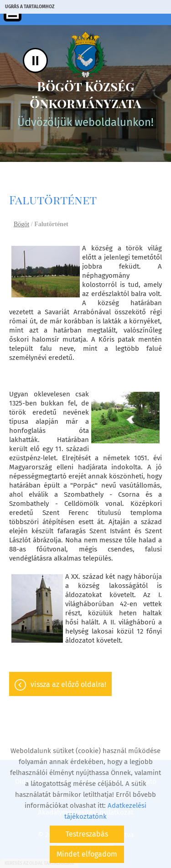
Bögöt (21, 224)
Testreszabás (87, 834)
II (35, 60)
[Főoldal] (85, 55)
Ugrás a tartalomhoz (30, 7)
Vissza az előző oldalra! (68, 684)
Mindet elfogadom (87, 854)
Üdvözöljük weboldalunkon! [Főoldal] (85, 103)
